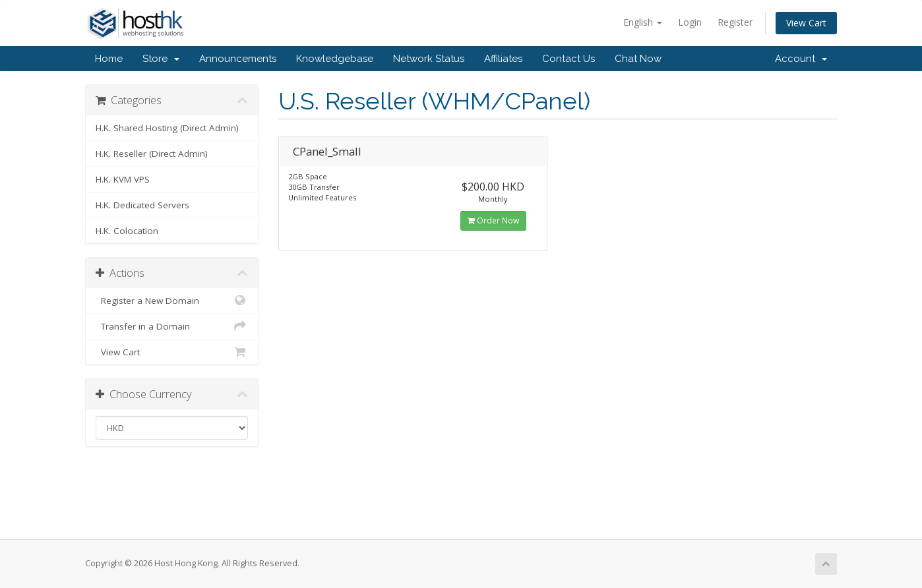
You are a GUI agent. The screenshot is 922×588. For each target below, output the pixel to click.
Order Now (493, 220)
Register (735, 22)
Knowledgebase (335, 59)
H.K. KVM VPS (123, 179)
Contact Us (569, 59)
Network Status (429, 59)
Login (690, 22)
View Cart (806, 23)
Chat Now (638, 59)
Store (161, 59)
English (643, 22)
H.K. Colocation (127, 231)
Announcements (238, 59)
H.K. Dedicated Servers (142, 205)
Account (801, 59)
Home (109, 59)
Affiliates (503, 59)
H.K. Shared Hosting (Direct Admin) (167, 128)
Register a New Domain (172, 301)
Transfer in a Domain (172, 326)
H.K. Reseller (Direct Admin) (152, 154)
